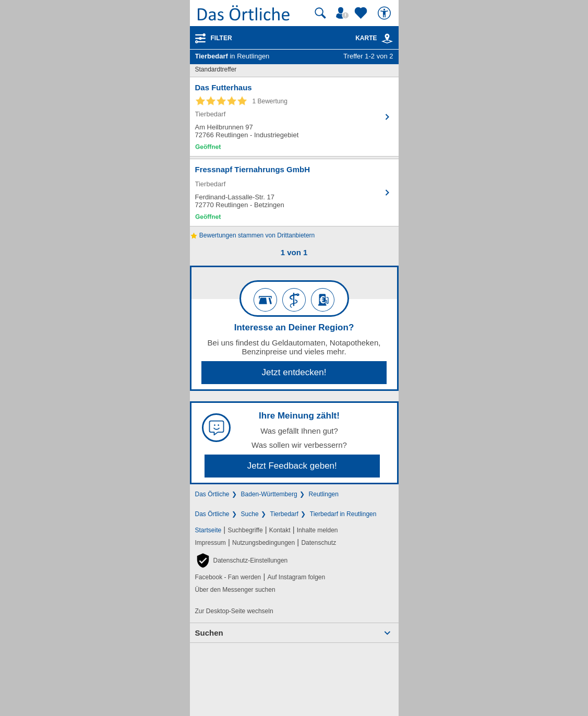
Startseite (208, 530)
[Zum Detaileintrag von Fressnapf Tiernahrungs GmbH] (294, 193)
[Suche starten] (320, 13)
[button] (242, 560)
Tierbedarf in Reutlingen (343, 514)
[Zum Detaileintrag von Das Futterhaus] (294, 117)
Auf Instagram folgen (296, 577)
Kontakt (280, 530)
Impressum (211, 543)
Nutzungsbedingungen (263, 543)
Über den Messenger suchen (235, 590)
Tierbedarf (284, 514)
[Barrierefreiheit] (386, 13)
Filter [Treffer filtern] (221, 38)
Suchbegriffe (245, 530)
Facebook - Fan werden (228, 577)
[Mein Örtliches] (344, 13)
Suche (250, 514)
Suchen (209, 633)
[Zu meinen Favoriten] (362, 13)
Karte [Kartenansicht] (374, 38)
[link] (387, 39)
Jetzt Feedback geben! (292, 466)
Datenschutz (319, 543)
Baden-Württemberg (269, 494)
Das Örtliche (212, 494)
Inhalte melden (317, 530)
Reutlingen (324, 494)
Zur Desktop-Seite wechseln (234, 611)
